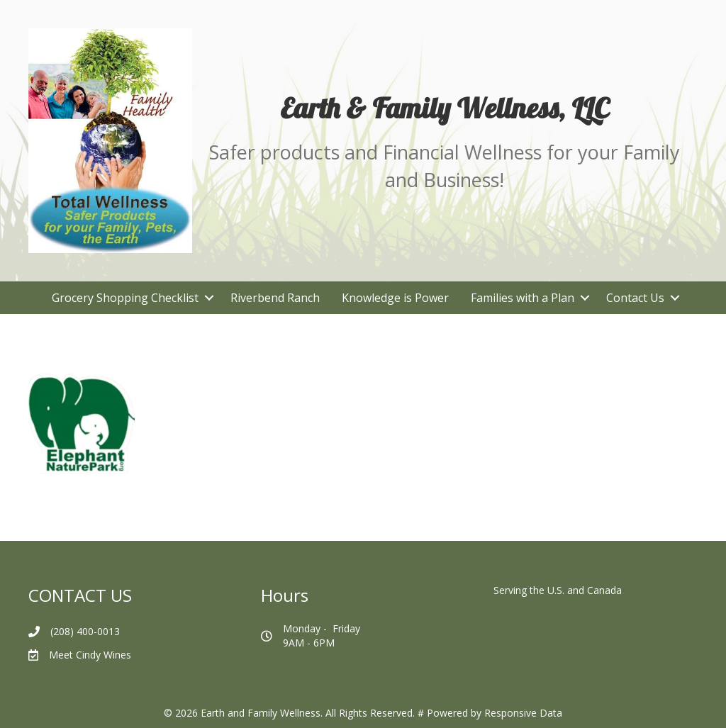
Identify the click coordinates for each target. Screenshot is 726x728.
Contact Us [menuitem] (635, 298)
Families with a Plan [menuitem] (523, 298)
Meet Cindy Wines (90, 655)
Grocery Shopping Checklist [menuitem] (125, 298)
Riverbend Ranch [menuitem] (275, 298)
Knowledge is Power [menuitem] (395, 298)
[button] (209, 298)
